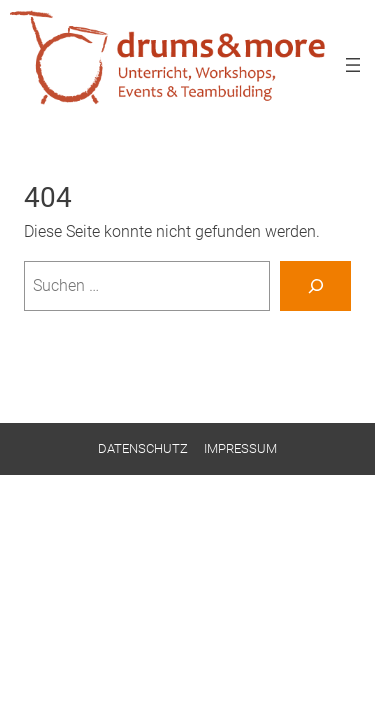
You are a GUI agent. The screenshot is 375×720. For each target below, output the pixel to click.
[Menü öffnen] (353, 65)
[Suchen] (315, 286)
